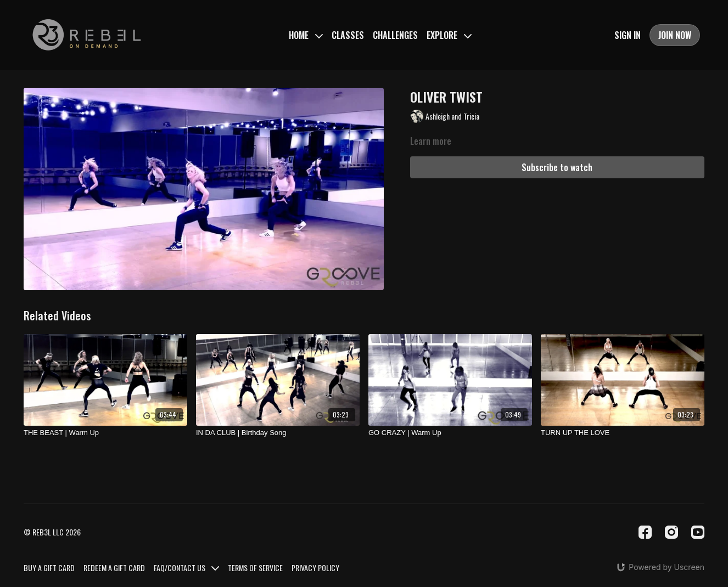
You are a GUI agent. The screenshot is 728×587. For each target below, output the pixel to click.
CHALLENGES (395, 35)
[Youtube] (698, 532)
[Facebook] (645, 532)
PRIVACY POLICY (315, 568)
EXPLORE (449, 35)
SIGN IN (628, 35)
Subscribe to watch (557, 167)
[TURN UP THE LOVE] (623, 433)
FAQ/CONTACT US (186, 568)
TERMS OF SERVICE (255, 568)
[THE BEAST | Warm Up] (105, 433)
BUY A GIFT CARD (49, 568)
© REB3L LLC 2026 (52, 532)
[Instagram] (671, 532)
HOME (306, 35)
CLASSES (348, 35)
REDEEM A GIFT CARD (114, 568)
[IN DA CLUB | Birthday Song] (278, 433)
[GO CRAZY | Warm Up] (450, 433)
